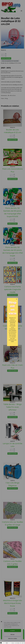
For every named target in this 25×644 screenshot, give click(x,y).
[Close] (17, 299)
